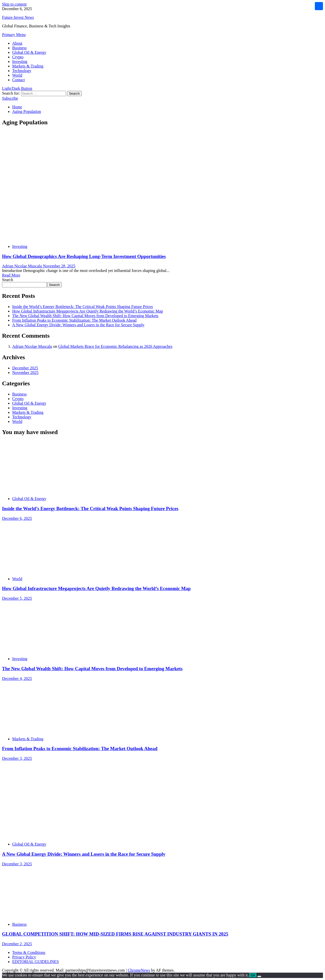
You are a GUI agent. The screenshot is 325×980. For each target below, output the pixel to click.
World (17, 75)
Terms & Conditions (29, 952)
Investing (20, 62)
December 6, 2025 (17, 518)
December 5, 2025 (17, 598)
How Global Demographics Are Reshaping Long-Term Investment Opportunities (84, 256)
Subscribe (10, 98)
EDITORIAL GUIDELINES (36, 962)
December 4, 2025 (17, 678)
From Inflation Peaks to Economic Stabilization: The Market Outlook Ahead (74, 320)
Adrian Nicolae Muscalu (22, 266)
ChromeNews (139, 970)
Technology (22, 71)
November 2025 (25, 373)
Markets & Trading (28, 66)
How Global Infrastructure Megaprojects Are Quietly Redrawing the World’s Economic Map (88, 311)
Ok (253, 975)
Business (19, 48)
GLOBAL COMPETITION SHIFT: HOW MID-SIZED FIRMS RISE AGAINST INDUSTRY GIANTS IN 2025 (115, 934)
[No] (259, 976)
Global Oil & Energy (29, 52)
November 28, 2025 (59, 266)
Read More (11, 275)
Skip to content (14, 4)
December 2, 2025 (17, 944)
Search (8, 280)
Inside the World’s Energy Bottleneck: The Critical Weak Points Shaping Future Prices (83, 307)
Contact (19, 80)
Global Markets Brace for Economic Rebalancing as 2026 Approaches (115, 346)
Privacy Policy (24, 957)
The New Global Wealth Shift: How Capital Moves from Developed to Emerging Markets (85, 316)
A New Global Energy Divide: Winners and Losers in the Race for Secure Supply (78, 325)
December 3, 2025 (17, 758)
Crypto (18, 57)
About (17, 43)
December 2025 (25, 368)
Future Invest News (18, 17)
